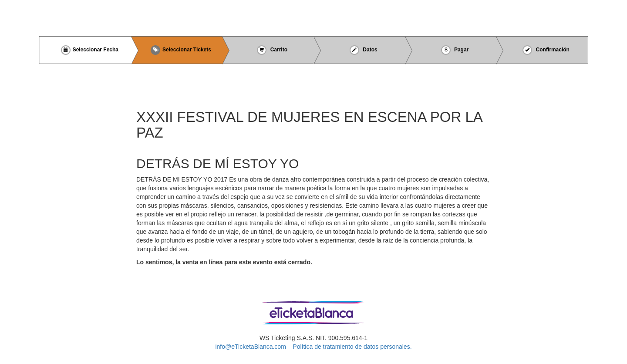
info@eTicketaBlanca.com (250, 347)
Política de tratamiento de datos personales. (352, 347)
